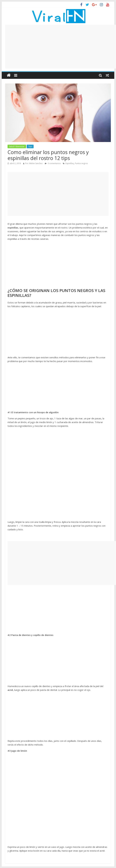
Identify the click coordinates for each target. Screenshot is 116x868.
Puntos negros (81, 163)
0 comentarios (53, 163)
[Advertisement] (61, 47)
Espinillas (70, 163)
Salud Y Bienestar (17, 146)
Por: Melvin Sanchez (34, 163)
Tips (30, 146)
